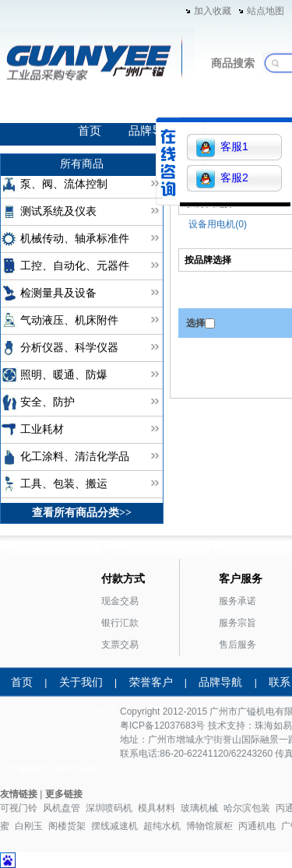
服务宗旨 (237, 623)
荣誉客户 (151, 682)
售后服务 (237, 645)
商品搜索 (233, 63)
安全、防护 (47, 402)
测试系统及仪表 (58, 211)
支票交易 (120, 645)
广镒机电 (256, 712)
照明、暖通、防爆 (64, 375)
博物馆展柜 (209, 826)
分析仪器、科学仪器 (69, 348)
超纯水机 (162, 826)
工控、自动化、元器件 (75, 266)
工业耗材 (42, 429)
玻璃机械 (199, 808)
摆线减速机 (114, 826)
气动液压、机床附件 (69, 320)
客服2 (222, 179)
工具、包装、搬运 (64, 484)
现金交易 (120, 601)
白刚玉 (29, 826)
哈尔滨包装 (247, 808)
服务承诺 (237, 601)
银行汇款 (120, 623)
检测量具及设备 (58, 293)
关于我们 (81, 682)
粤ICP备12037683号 (162, 726)
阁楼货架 (67, 826)
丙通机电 (257, 826)
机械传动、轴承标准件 (75, 239)
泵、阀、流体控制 (64, 184)
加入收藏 (213, 11)
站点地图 (266, 11)
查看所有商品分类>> (82, 513)
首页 (90, 131)
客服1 (222, 148)
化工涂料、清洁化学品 (75, 457)
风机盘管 (62, 808)
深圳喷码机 (109, 808)
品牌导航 (152, 131)
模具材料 (157, 808)
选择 (195, 323)
